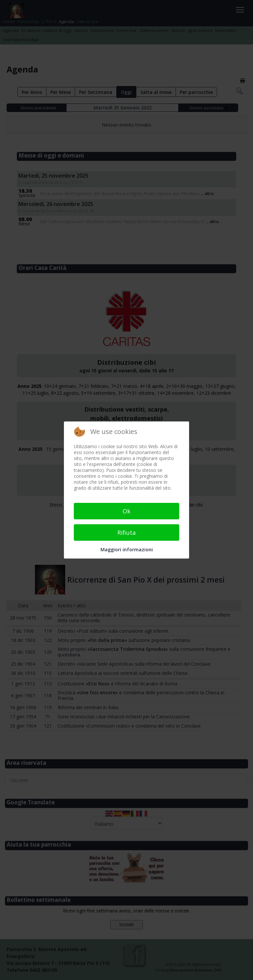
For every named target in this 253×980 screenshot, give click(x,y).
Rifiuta (126, 533)
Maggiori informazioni (127, 549)
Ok (126, 511)
